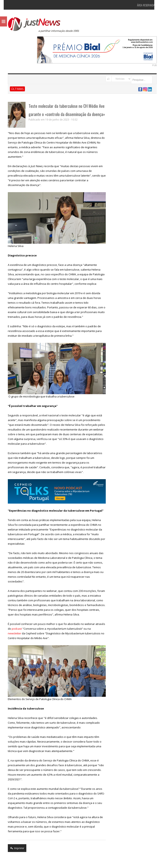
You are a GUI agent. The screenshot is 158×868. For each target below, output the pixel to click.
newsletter (11, 633)
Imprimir (14, 848)
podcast (13, 629)
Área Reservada (143, 5)
